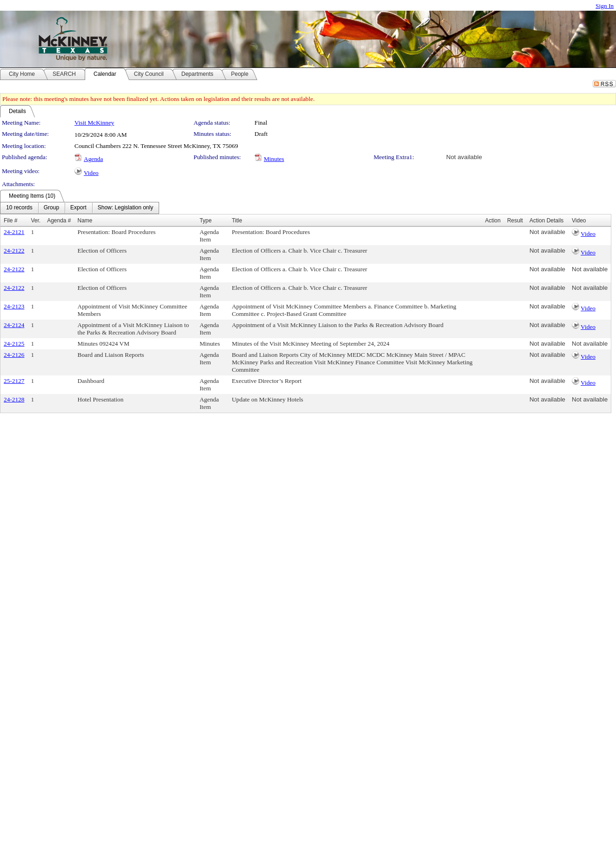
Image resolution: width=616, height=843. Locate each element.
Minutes (274, 159)
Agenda (93, 159)
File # (10, 221)
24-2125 (14, 344)
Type (206, 221)
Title (237, 221)
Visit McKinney (94, 123)
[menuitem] (19, 208)
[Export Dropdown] (78, 208)
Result (515, 221)
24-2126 (14, 355)
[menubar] (80, 208)
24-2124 (14, 325)
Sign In (605, 6)
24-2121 (14, 232)
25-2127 (14, 381)
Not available (464, 157)
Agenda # (59, 221)
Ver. (36, 221)
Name (85, 221)
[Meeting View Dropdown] (125, 208)
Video (91, 173)
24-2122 (14, 251)
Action (493, 221)
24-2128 (14, 399)
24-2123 (14, 306)
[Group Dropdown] (51, 208)
